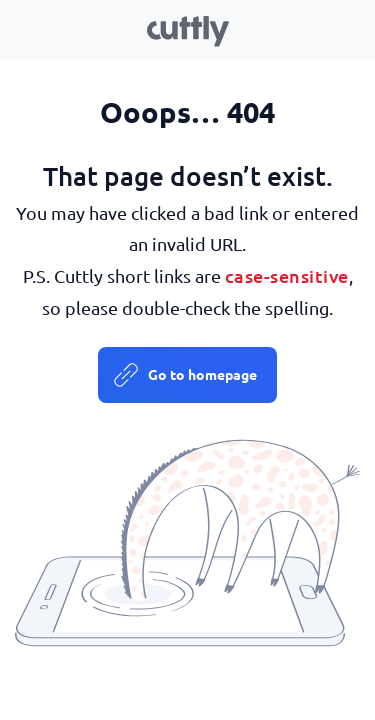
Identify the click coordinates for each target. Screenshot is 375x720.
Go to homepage (202, 374)
